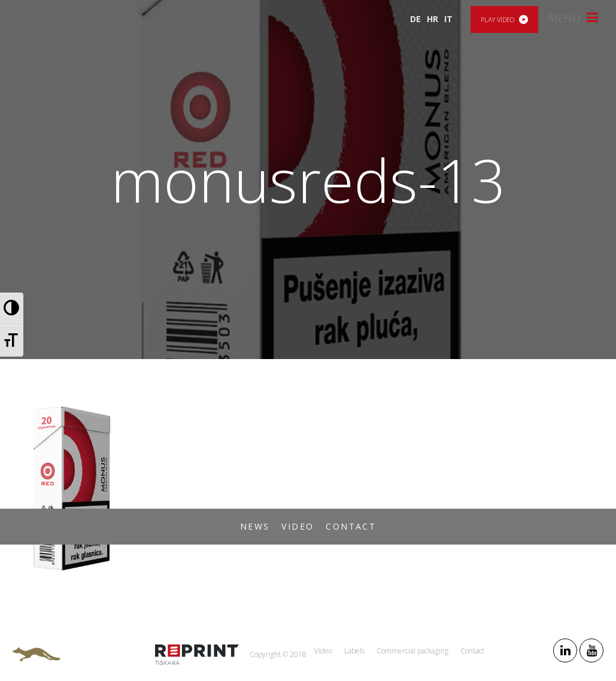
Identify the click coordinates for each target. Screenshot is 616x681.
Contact (351, 526)
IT (448, 19)
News (255, 526)
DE (415, 19)
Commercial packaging (412, 651)
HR (433, 19)
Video (298, 526)
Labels (354, 651)
